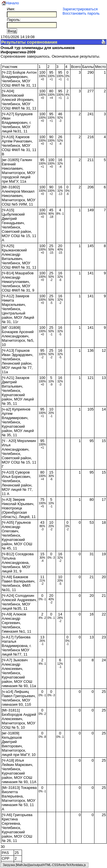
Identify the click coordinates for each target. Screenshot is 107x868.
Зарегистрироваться (80, 9)
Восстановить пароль (81, 13)
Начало (12, 3)
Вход (12, 31)
